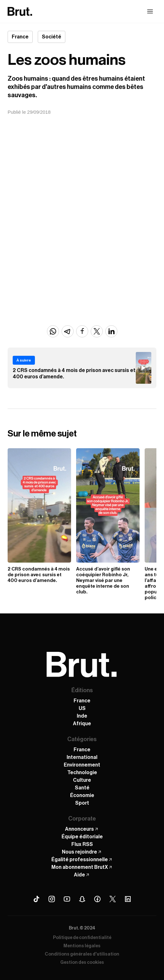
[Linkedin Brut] (128, 899)
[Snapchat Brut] (82, 899)
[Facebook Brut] (97, 899)
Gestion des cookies (82, 963)
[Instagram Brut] (52, 899)
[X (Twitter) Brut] (113, 899)
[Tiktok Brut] (36, 899)
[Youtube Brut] (67, 899)
